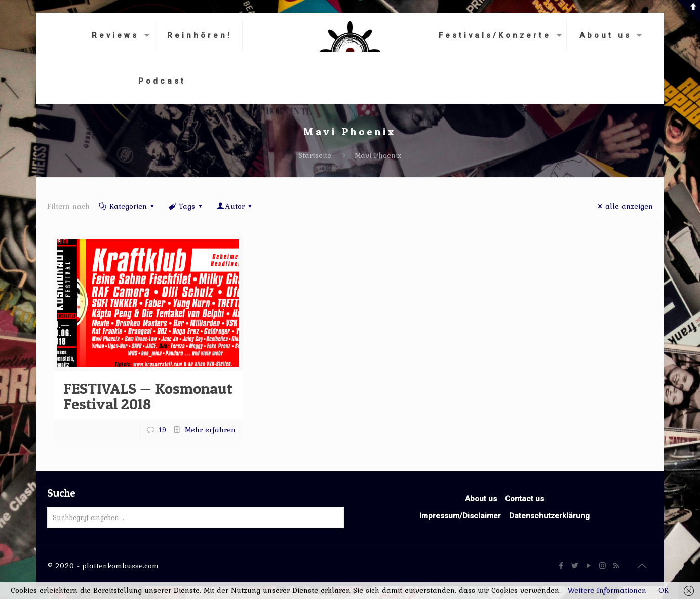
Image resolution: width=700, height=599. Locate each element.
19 (163, 430)
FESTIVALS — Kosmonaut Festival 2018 (148, 396)
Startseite (315, 155)
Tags (186, 206)
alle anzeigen (624, 206)
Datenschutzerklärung (549, 516)
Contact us (524, 499)
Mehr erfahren (210, 430)
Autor (235, 206)
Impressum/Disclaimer (460, 516)
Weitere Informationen (607, 590)
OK (664, 590)
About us (481, 499)
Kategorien (127, 206)
